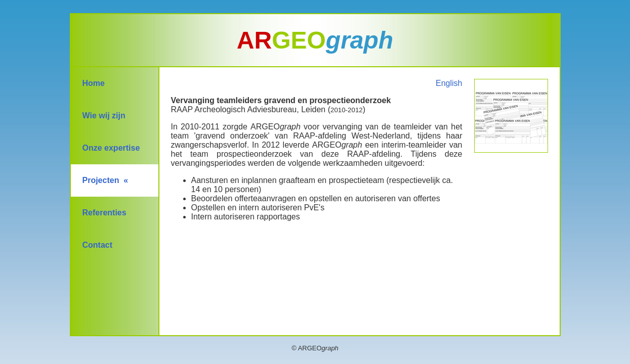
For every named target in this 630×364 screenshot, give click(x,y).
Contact (98, 245)
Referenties (104, 213)
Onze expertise (111, 148)
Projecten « (106, 180)
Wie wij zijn (104, 116)
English (449, 83)
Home (94, 83)
